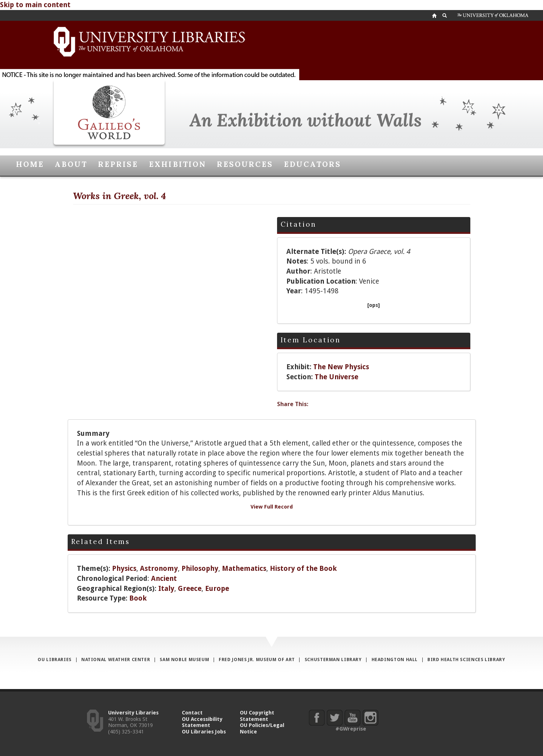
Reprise (118, 164)
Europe (217, 589)
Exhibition (177, 164)
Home (30, 164)
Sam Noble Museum (184, 659)
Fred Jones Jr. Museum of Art (257, 659)
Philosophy (200, 569)
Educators (312, 164)
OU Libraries (55, 659)
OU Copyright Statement (257, 716)
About (71, 164)
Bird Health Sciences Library (466, 659)
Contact (192, 712)
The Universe (336, 377)
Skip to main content (35, 5)
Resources (245, 164)
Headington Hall (395, 659)
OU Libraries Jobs (204, 731)
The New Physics (341, 367)
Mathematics (244, 569)
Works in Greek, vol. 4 (120, 196)
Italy (166, 589)
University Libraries (133, 712)
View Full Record (272, 507)
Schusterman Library (333, 659)
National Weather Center (116, 659)
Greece (190, 589)
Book (138, 598)
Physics (124, 569)
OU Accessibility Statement (202, 722)
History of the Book (303, 569)
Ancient (164, 579)
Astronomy (159, 569)
